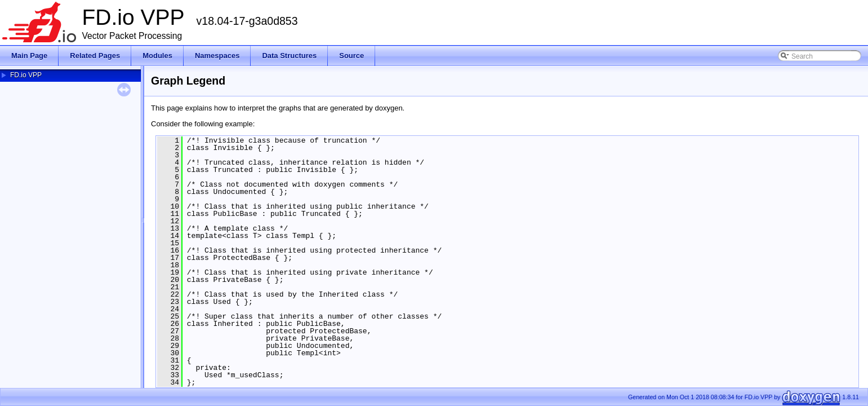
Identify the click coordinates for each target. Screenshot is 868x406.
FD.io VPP (26, 75)
